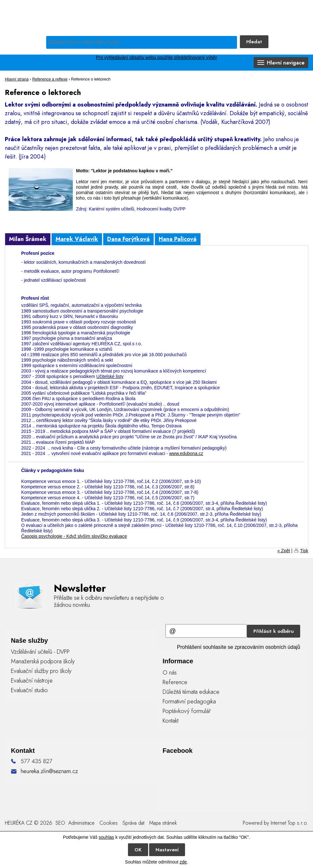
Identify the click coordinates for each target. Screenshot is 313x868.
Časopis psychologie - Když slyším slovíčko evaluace (74, 536)
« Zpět (284, 551)
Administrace (81, 823)
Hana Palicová (178, 239)
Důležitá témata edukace (191, 692)
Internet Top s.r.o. (289, 823)
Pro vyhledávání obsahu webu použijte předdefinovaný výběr (156, 57)
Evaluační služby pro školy (41, 671)
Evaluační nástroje (32, 681)
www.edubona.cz (186, 453)
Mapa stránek (163, 823)
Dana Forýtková (128, 239)
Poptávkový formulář (187, 711)
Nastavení (167, 850)
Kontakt (170, 721)
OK (138, 850)
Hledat (254, 42)
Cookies (109, 823)
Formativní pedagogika (189, 701)
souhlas (106, 837)
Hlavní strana (17, 79)
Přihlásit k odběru (274, 631)
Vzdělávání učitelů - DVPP (40, 652)
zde (183, 862)
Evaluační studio (29, 690)
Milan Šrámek (28, 239)
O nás (170, 673)
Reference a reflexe (50, 79)
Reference (175, 682)
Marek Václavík (77, 239)
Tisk (304, 551)
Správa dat (133, 823)
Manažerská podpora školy (43, 661)
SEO (59, 823)
